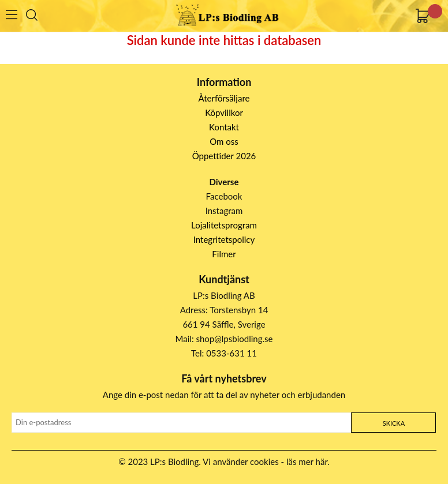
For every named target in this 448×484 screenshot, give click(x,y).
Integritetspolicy (224, 239)
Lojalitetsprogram (224, 225)
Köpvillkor (224, 112)
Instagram (224, 211)
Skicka (394, 423)
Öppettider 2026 (224, 156)
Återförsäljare (224, 98)
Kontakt (224, 127)
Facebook (224, 196)
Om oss (224, 141)
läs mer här (307, 462)
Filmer (224, 254)
